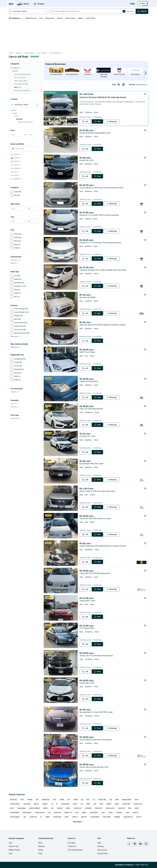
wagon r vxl (68, 812)
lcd (82, 804)
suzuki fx (119, 812)
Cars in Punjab (29, 53)
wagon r (45, 804)
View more (16, 336)
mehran (30, 800)
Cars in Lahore (42, 53)
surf (49, 812)
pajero (84, 812)
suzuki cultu (102, 800)
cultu (22, 800)
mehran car (78, 808)
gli (82, 800)
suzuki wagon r (15, 817)
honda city (13, 800)
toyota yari (57, 812)
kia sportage (21, 808)
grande (109, 804)
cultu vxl (136, 812)
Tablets (80, 18)
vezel (128, 812)
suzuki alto (27, 804)
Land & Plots (90, 18)
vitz (69, 800)
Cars (41, 18)
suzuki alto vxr (128, 817)
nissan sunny (110, 808)
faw (25, 817)
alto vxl (139, 817)
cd (94, 800)
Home (11, 53)
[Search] (142, 11)
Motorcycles (50, 18)
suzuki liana (94, 812)
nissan (111, 812)
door (77, 812)
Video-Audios (70, 18)
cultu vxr (75, 817)
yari (95, 804)
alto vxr (36, 804)
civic (55, 800)
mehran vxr (99, 808)
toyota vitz (121, 808)
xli (52, 804)
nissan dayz (57, 817)
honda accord (40, 812)
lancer (137, 808)
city (111, 800)
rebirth (48, 817)
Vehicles (18, 53)
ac (41, 817)
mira (88, 800)
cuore (103, 812)
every (12, 808)
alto (37, 800)
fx (57, 804)
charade (60, 808)
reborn (68, 808)
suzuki (76, 800)
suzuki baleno (95, 817)
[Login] (132, 3)
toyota (117, 804)
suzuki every (138, 804)
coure (136, 800)
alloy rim (84, 817)
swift (117, 800)
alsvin (67, 817)
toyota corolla (126, 800)
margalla (117, 817)
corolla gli (88, 808)
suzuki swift (126, 804)
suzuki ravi (33, 817)
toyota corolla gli (34, 808)
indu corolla (107, 817)
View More (79, 822)
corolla (62, 800)
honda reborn (27, 812)
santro (75, 804)
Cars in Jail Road (55, 53)
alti (52, 808)
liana (101, 804)
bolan (88, 804)
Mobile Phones (31, 18)
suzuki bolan (65, 804)
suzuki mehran (15, 804)
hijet (130, 808)
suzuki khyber (15, 812)
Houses (60, 18)
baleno (45, 808)
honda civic (46, 800)
